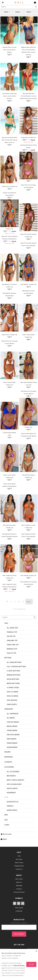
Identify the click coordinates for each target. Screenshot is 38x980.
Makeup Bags (12, 821)
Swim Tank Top (13, 655)
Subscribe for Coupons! (19, 933)
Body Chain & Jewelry (15, 790)
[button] (6, 844)
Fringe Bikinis (12, 753)
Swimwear (9, 719)
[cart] (35, 2)
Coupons (19, 899)
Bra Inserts (11, 786)
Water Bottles (13, 812)
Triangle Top (12, 642)
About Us (19, 893)
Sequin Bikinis (12, 758)
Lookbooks (19, 921)
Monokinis (9, 767)
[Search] (19, 7)
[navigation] (3, 2)
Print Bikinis (12, 749)
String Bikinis (12, 741)
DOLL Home (19, 889)
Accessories (9, 777)
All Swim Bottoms (14, 673)
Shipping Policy (19, 876)
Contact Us (19, 880)
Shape (19, 12)
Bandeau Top (12, 659)
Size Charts (19, 870)
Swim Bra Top (12, 651)
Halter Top (11, 647)
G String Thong (13, 698)
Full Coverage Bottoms (16, 677)
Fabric (7, 12)
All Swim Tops (12, 638)
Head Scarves (12, 799)
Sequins (7, 762)
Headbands (11, 803)
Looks (7, 835)
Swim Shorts (12, 715)
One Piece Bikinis (13, 745)
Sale (6, 830)
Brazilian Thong (13, 694)
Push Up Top (11, 663)
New (6, 825)
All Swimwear (13, 724)
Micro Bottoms (13, 690)
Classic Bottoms (13, 681)
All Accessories (13, 782)
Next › (29, 612)
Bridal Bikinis (12, 737)
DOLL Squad (19, 918)
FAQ (19, 866)
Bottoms (8, 668)
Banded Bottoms (14, 685)
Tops (6, 634)
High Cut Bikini (12, 702)
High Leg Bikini (12, 706)
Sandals (10, 816)
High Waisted (12, 711)
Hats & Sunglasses (14, 795)
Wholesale (19, 896)
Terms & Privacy (19, 966)
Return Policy (19, 873)
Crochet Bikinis (13, 732)
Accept (31, 964)
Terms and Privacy (19, 902)
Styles (30, 12)
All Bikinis (11, 728)
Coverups (8, 772)
